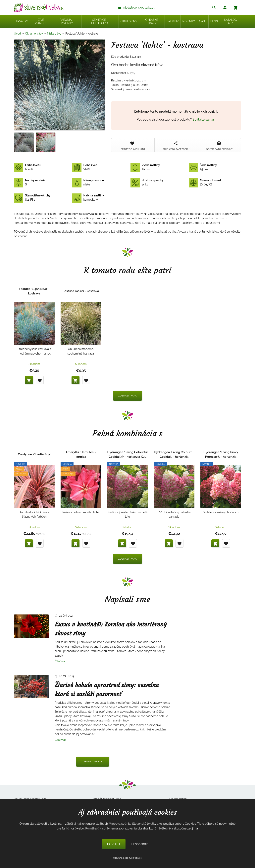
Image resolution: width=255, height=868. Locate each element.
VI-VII (85, 167)
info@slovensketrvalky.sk (139, 8)
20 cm (145, 167)
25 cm (203, 167)
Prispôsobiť (139, 844)
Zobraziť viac (128, 396)
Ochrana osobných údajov (127, 858)
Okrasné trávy (34, 34)
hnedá (27, 167)
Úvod (17, 34)
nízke (88, 182)
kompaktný (88, 198)
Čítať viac (61, 661)
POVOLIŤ (114, 844)
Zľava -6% (21, 474)
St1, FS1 (32, 198)
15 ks (147, 182)
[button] (225, 8)
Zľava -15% (68, 474)
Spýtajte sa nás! (204, 119)
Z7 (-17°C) (205, 182)
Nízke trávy (54, 34)
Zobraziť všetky (93, 761)
